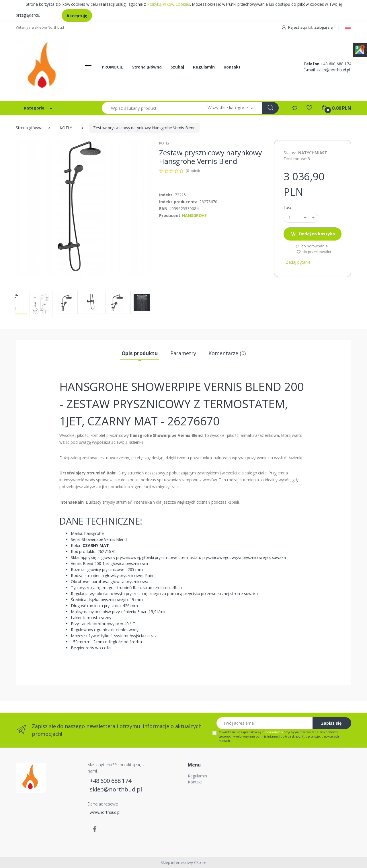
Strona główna (147, 67)
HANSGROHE (194, 216)
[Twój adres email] (265, 723)
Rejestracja (295, 27)
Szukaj (177, 67)
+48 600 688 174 (336, 64)
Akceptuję (77, 16)
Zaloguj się (323, 27)
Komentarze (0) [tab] (227, 353)
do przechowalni (314, 252)
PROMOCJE (112, 67)
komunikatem (274, 732)
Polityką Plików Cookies (169, 4)
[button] (230, 108)
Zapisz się (331, 723)
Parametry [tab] (183, 353)
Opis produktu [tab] (140, 353)
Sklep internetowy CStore (183, 863)
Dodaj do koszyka (313, 234)
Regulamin (204, 67)
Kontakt (232, 67)
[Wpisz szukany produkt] (150, 108)
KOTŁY (66, 128)
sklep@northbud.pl (333, 70)
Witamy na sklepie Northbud (40, 27)
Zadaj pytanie (298, 262)
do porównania (312, 246)
